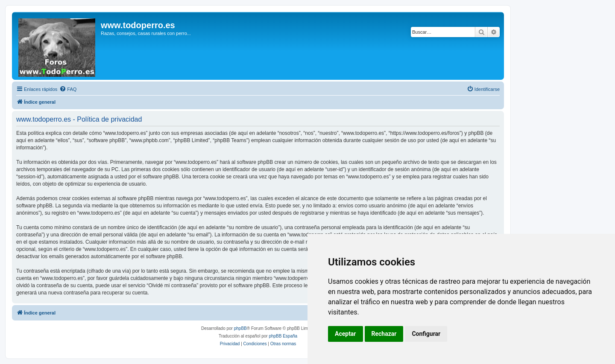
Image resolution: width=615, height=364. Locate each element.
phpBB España (283, 336)
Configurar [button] (426, 334)
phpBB (240, 328)
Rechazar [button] (384, 334)
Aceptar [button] (346, 334)
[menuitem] (68, 89)
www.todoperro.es (138, 25)
